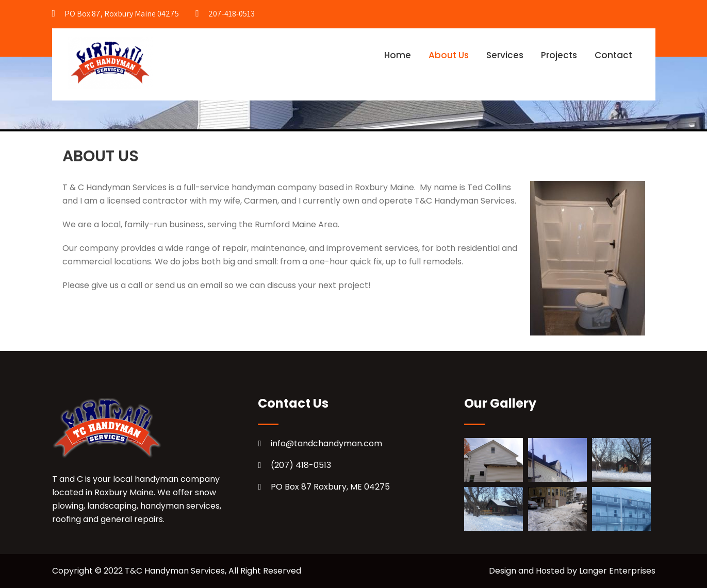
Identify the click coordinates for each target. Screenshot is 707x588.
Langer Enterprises (617, 571)
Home (398, 55)
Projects (559, 55)
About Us (449, 55)
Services (505, 55)
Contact (613, 55)
